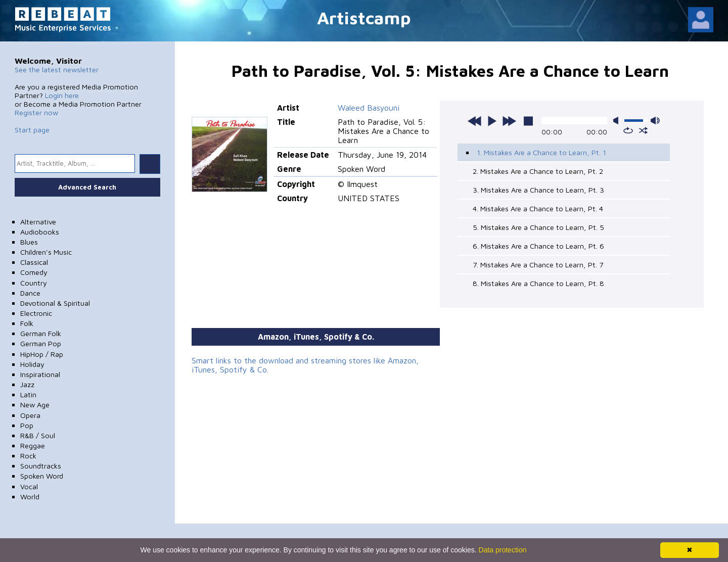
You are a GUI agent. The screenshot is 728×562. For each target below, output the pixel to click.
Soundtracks (41, 466)
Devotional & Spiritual (55, 303)
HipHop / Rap (42, 354)
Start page (32, 130)
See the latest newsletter (57, 69)
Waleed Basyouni (369, 108)
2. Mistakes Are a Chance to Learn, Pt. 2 (538, 171)
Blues (29, 242)
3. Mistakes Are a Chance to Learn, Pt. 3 (538, 190)
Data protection (503, 550)
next (509, 121)
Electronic (36, 313)
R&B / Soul (38, 435)
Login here (62, 95)
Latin (28, 394)
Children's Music (46, 252)
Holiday (32, 364)
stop (528, 121)
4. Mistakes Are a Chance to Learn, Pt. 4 (538, 208)
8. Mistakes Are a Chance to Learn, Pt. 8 (538, 283)
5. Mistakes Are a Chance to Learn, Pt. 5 (538, 227)
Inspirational (40, 374)
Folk (27, 323)
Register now (36, 112)
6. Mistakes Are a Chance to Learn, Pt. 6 (538, 246)
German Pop (41, 343)
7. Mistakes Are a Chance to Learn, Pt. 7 (538, 265)
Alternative (38, 222)
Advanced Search (87, 187)
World (30, 497)
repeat (628, 130)
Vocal (29, 486)
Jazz (27, 384)
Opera (30, 415)
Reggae (33, 446)
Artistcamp (364, 17)
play (492, 121)
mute (618, 121)
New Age (35, 405)
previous (475, 121)
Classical (34, 262)
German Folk (41, 333)
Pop (27, 425)
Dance (30, 293)
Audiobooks (40, 232)
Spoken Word (42, 476)
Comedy (34, 272)
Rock (28, 456)
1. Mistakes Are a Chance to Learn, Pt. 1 (541, 152)
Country (34, 283)
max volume (655, 121)
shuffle (643, 130)
